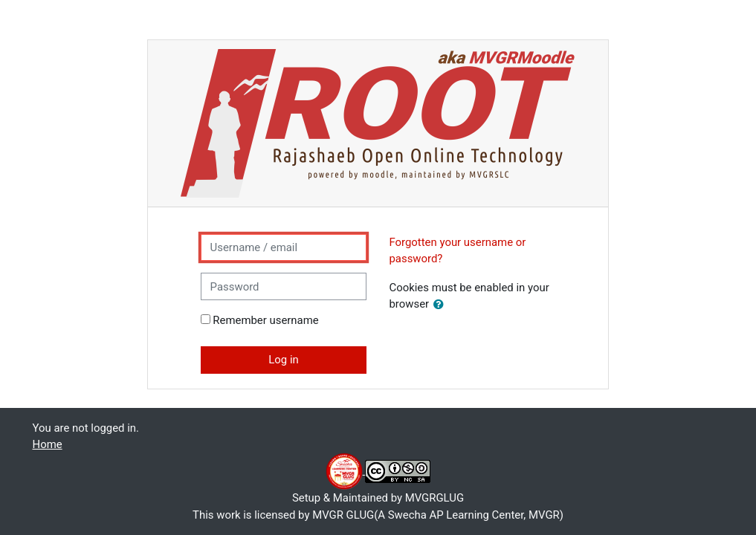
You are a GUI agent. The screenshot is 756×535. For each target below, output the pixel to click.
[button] (442, 305)
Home (48, 444)
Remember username (265, 320)
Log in (283, 360)
